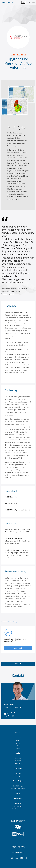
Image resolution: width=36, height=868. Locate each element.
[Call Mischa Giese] (13, 714)
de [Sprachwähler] (23, 2)
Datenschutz (18, 806)
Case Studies (18, 763)
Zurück (18, 664)
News (18, 740)
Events (18, 743)
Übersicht (18, 738)
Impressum (18, 804)
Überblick (18, 758)
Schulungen (18, 776)
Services (18, 773)
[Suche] (30, 2)
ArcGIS (18, 794)
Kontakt (18, 748)
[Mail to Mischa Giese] (7, 714)
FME (18, 791)
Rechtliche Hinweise (18, 809)
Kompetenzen (18, 761)
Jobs (18, 746)
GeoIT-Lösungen (18, 786)
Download (18, 648)
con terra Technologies (18, 789)
